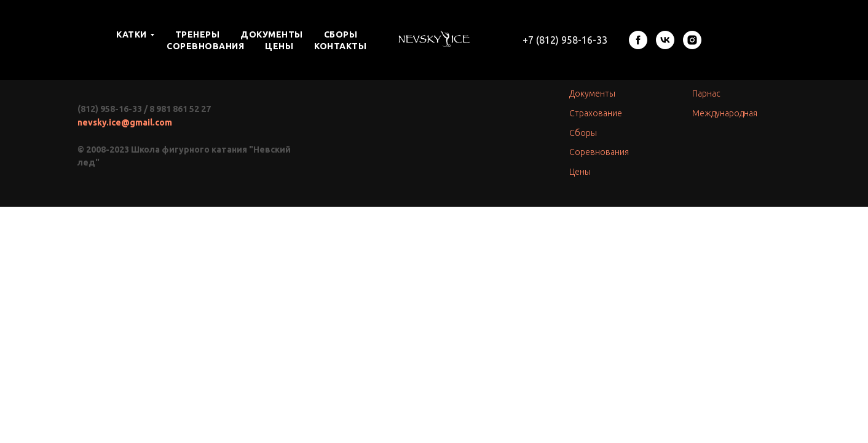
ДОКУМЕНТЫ (272, 34)
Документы (592, 94)
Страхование (596, 113)
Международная (725, 113)
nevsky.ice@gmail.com (125, 122)
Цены (580, 172)
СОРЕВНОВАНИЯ (205, 46)
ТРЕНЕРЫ (198, 34)
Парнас (706, 94)
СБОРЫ (341, 34)
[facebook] (638, 40)
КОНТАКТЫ (340, 46)
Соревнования (599, 152)
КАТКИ (132, 34)
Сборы (583, 133)
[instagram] (692, 40)
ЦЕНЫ (279, 46)
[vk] (665, 40)
